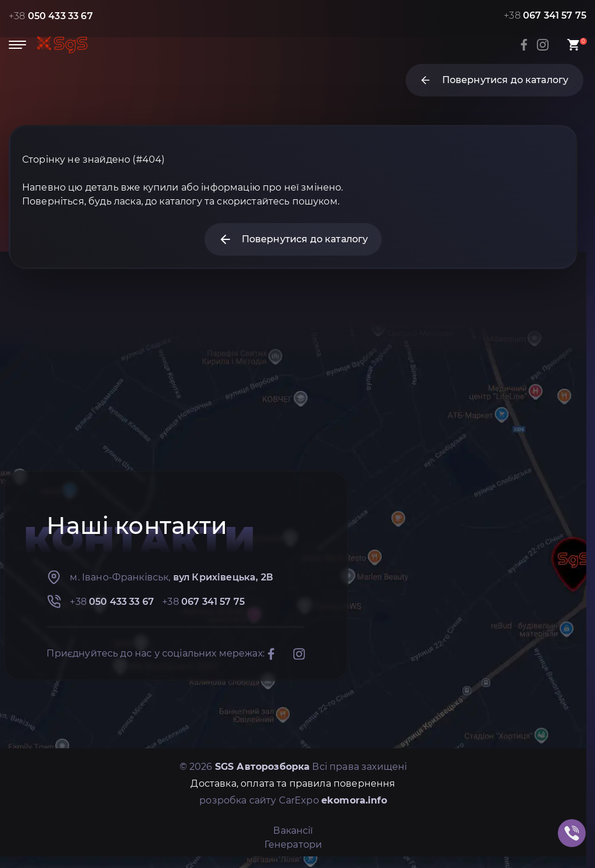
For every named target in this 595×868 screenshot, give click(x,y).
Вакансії (293, 831)
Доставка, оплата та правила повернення (293, 783)
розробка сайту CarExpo (293, 800)
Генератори (293, 844)
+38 (51, 16)
